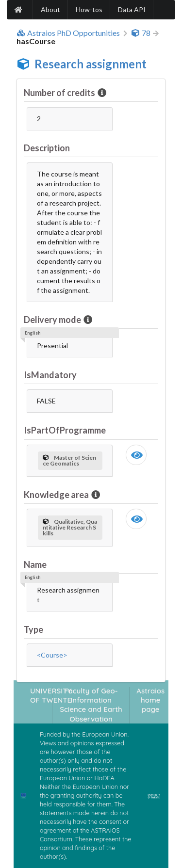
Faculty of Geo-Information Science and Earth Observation (91, 705)
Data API (132, 9)
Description (47, 148)
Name (35, 564)
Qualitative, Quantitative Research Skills (70, 527)
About (50, 9)
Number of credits (60, 93)
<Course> (52, 655)
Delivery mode (53, 320)
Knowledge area (57, 495)
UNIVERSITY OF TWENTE (51, 695)
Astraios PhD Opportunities (68, 33)
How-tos (89, 9)
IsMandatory (50, 375)
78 (141, 33)
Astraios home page (150, 700)
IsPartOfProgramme (65, 430)
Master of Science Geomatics (69, 460)
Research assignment (91, 64)
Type (33, 629)
